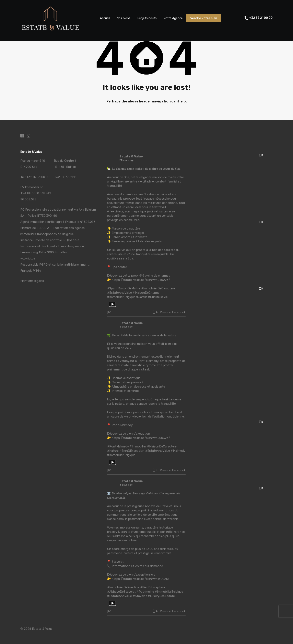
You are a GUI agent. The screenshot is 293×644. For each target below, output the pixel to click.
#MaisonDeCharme (146, 293)
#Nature (113, 451)
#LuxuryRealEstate (161, 596)
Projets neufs (147, 18)
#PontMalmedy (118, 446)
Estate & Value (131, 156)
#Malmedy (178, 451)
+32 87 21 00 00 (261, 18)
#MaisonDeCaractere (162, 446)
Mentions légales (32, 281)
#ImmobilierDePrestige (123, 587)
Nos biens (124, 18)
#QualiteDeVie (158, 297)
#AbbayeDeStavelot (121, 592)
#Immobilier (138, 446)
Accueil (105, 18)
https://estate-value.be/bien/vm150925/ (140, 579)
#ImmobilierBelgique (121, 297)
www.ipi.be (28, 258)
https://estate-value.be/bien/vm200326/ (141, 438)
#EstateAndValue (119, 293)
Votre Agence (173, 18)
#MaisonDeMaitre (128, 288)
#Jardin (142, 297)
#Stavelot (140, 596)
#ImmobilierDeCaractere (158, 288)
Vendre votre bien (204, 18)
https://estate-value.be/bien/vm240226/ (141, 280)
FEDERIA (43, 228)
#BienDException (132, 451)
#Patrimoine (145, 592)
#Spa (111, 288)
